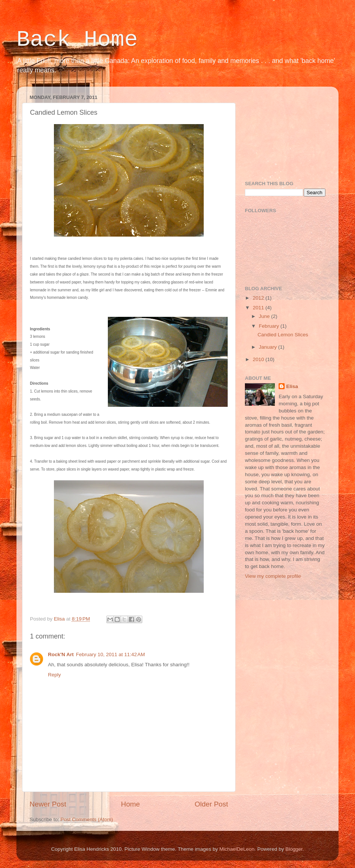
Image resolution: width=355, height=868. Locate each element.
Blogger (294, 849)
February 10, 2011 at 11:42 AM (110, 654)
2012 (259, 298)
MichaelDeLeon (237, 849)
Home (130, 804)
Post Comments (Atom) (87, 819)
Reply (54, 675)
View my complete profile (273, 576)
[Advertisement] (282, 130)
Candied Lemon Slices (283, 335)
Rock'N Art (61, 654)
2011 (259, 308)
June (265, 316)
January (268, 347)
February (270, 326)
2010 (259, 359)
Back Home (77, 40)
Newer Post (48, 804)
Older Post (211, 804)
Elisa (292, 386)
